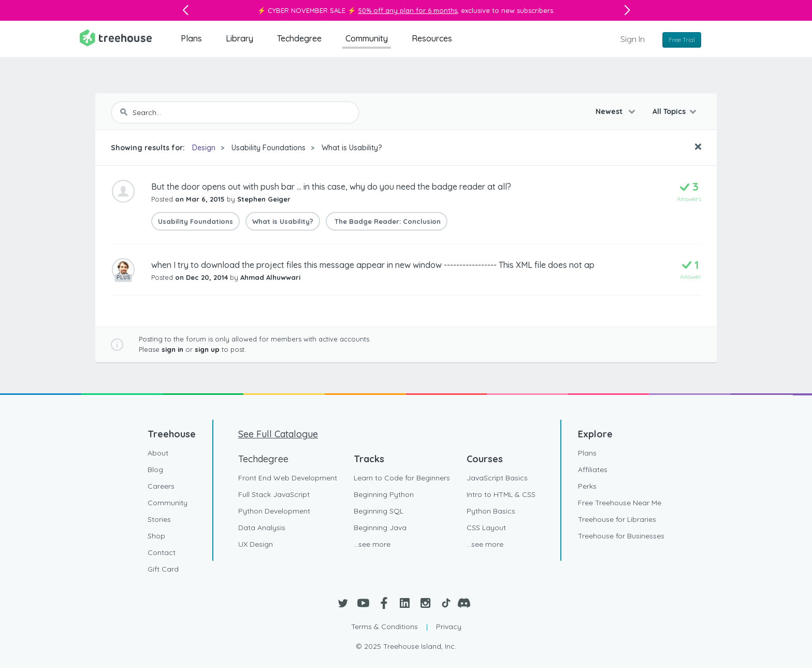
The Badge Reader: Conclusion (387, 221)
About (158, 453)
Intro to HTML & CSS (501, 494)
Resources (432, 38)
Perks (587, 486)
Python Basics (491, 511)
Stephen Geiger (264, 199)
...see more (372, 544)
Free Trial (682, 40)
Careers (161, 486)
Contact (162, 552)
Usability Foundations (269, 148)
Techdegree (299, 38)
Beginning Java (380, 528)
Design (204, 148)
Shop (156, 536)
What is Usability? (352, 148)
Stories (159, 519)
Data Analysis (262, 528)
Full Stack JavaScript (274, 494)
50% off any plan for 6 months (408, 10)
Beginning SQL (379, 511)
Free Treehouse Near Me (620, 503)
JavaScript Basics (497, 478)
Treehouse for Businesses (621, 536)
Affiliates (593, 470)
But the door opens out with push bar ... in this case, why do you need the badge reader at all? (331, 187)
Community (367, 38)
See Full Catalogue (278, 434)
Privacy (449, 627)
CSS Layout (486, 528)
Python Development (274, 511)
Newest (610, 111)
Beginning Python (384, 494)
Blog (155, 470)
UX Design (256, 544)
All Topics (669, 111)
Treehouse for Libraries (617, 519)
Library (240, 38)
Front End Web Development (288, 478)
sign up (207, 349)
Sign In (633, 39)
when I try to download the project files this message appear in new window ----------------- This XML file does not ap (373, 265)
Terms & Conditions (385, 627)
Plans (191, 38)
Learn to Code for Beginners (402, 478)
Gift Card (163, 569)
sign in (172, 349)
